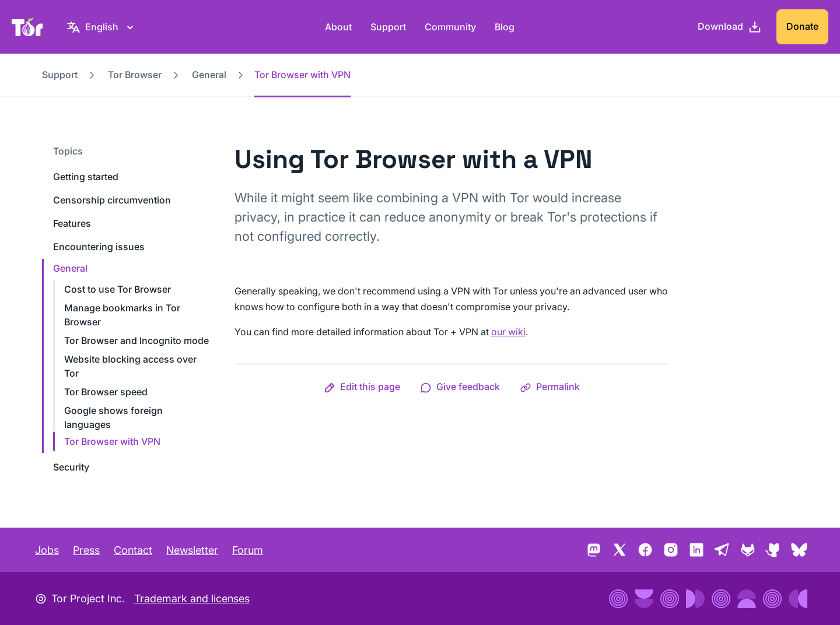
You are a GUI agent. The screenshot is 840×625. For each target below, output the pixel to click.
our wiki (508, 332)
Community (450, 27)
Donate (802, 26)
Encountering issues (99, 247)
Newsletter (192, 550)
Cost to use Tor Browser (118, 289)
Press (86, 550)
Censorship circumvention (112, 200)
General (209, 75)
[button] (362, 387)
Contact (133, 550)
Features (72, 223)
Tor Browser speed (106, 392)
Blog (505, 27)
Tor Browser (135, 75)
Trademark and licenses (192, 598)
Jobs (47, 550)
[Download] (730, 27)
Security (71, 467)
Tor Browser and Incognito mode (136, 340)
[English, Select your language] (102, 27)
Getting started (86, 177)
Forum (248, 550)
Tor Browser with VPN (112, 441)
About (338, 27)
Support (388, 27)
